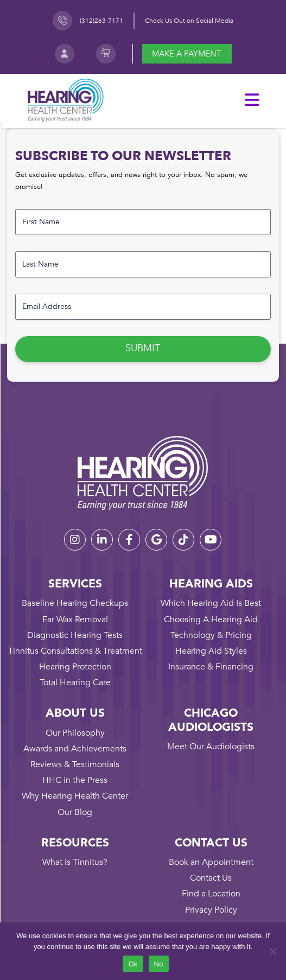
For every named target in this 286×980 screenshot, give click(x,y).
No (159, 964)
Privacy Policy (211, 910)
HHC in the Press (75, 780)
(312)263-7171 (101, 21)
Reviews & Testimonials (75, 764)
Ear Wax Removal (75, 619)
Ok (133, 964)
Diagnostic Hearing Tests (75, 635)
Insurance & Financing (211, 667)
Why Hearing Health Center (75, 796)
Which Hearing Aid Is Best (211, 603)
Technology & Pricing (211, 635)
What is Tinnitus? (75, 862)
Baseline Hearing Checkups (75, 603)
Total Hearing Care (75, 682)
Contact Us (211, 878)
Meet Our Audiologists (211, 747)
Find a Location (211, 894)
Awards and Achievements (75, 749)
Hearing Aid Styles (211, 651)
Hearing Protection (75, 667)
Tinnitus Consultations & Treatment (75, 651)
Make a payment (187, 54)
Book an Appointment (211, 862)
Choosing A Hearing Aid (211, 619)
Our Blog (75, 812)
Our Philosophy (75, 733)
